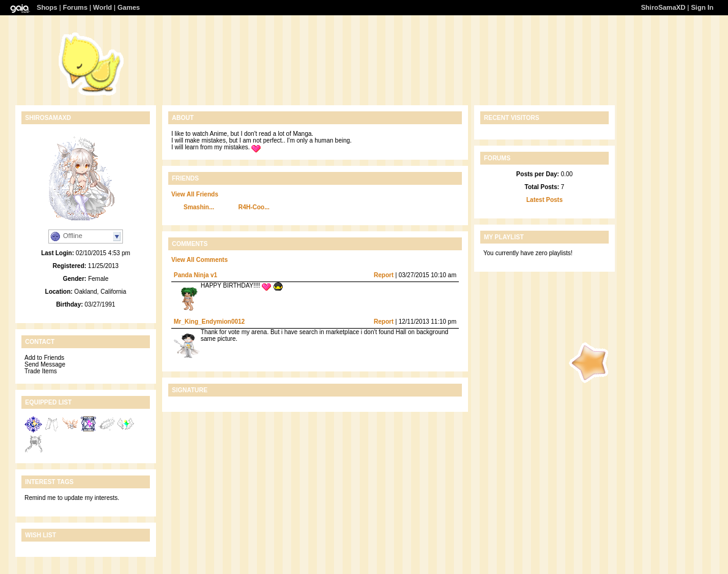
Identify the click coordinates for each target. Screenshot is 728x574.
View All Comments (199, 260)
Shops (47, 7)
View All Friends (195, 194)
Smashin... (199, 207)
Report (384, 275)
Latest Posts (544, 200)
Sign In (703, 7)
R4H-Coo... (254, 207)
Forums (75, 7)
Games (129, 7)
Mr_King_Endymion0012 (209, 322)
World (102, 7)
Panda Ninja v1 (195, 275)
